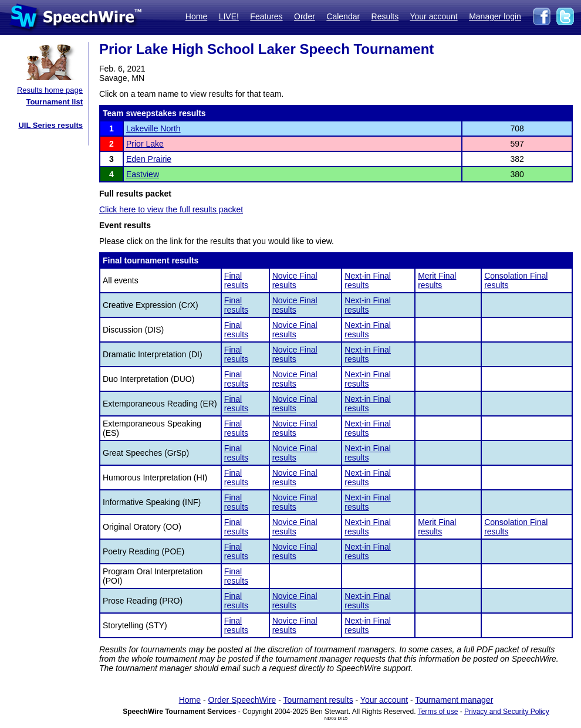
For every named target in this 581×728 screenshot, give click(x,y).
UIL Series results (50, 125)
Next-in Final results (368, 280)
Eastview (143, 174)
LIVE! (229, 16)
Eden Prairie (149, 159)
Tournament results (318, 700)
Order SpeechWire (242, 700)
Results (385, 16)
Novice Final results (295, 280)
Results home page (50, 90)
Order (305, 16)
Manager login (495, 16)
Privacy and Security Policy (507, 712)
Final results (236, 280)
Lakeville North (153, 128)
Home (196, 16)
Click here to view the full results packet (171, 209)
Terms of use (438, 712)
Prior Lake (145, 144)
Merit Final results (437, 280)
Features (266, 16)
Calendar (343, 16)
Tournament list (54, 102)
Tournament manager (454, 700)
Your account (433, 16)
